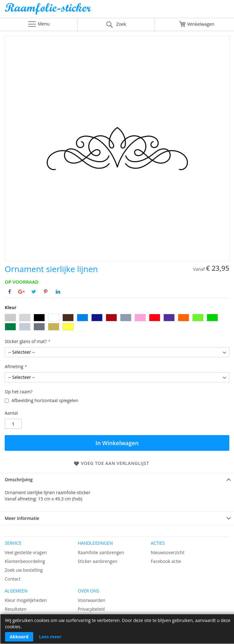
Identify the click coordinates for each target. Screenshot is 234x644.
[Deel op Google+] (21, 292)
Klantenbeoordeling (25, 561)
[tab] (117, 480)
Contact (13, 579)
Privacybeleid (91, 609)
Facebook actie (166, 561)
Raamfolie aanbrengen (101, 552)
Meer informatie (22, 518)
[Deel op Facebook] (10, 292)
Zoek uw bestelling (24, 570)
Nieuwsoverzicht (168, 552)
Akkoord (19, 637)
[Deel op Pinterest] (46, 292)
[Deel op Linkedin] (58, 292)
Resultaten (16, 609)
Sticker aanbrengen (98, 561)
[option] (10, 318)
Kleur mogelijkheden (26, 600)
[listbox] (117, 323)
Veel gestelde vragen (26, 552)
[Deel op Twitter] (34, 292)
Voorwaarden (92, 600)
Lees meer (50, 637)
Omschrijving (19, 480)
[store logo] (117, 11)
